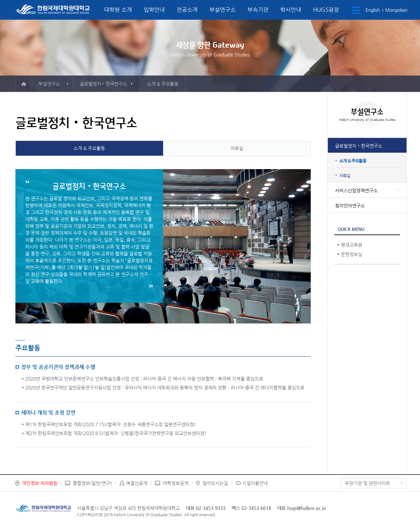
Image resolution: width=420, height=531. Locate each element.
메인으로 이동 (24, 84)
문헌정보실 (352, 254)
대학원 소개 (118, 10)
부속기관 (258, 10)
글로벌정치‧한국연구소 (359, 146)
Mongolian (396, 10)
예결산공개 (137, 483)
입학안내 (154, 10)
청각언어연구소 (350, 206)
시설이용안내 (255, 483)
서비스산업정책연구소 (356, 190)
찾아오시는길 (215, 483)
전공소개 (187, 10)
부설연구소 (222, 10)
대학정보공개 (176, 483)
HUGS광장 (326, 10)
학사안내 (291, 10)
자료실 (345, 176)
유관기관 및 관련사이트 (367, 483)
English (373, 10)
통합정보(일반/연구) (92, 483)
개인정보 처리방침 (40, 483)
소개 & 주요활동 (353, 161)
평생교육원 (352, 245)
